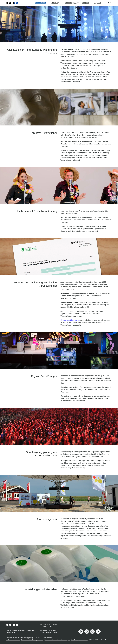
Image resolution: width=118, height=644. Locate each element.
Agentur (99, 3)
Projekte (86, 3)
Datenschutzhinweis (13, 640)
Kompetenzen (41, 3)
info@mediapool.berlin (50, 633)
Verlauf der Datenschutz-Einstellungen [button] (57, 640)
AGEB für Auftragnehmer (43, 638)
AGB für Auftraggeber (24, 638)
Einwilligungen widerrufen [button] (79, 640)
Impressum (10, 638)
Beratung (56, 3)
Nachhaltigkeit (72, 3)
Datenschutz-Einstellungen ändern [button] (32, 640)
